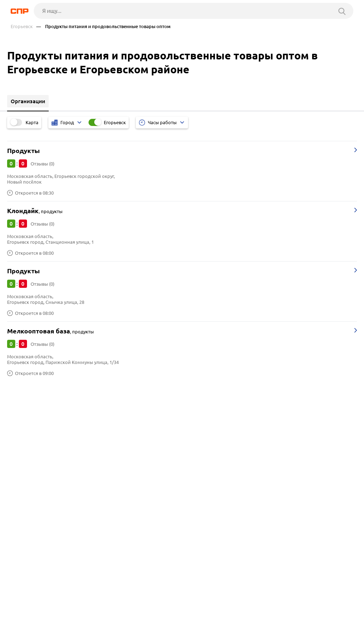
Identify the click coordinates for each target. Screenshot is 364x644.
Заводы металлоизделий (41, 514)
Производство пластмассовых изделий (59, 523)
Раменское (23, 437)
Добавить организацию (55, 637)
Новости (71, 618)
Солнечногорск (29, 428)
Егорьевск (22, 27)
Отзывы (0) (42, 164)
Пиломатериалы (30, 497)
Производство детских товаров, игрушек (61, 505)
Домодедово (26, 455)
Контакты (173, 618)
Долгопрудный (29, 446)
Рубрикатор (27, 618)
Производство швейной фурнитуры (54, 488)
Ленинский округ (31, 419)
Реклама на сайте (121, 618)
